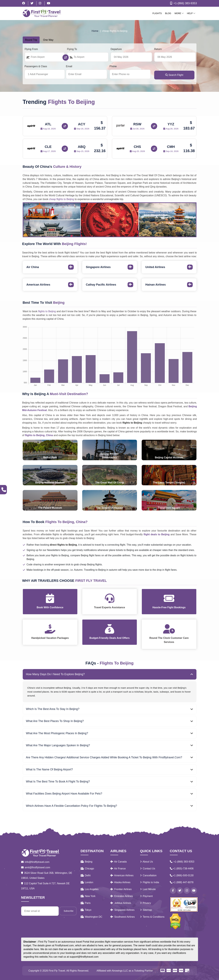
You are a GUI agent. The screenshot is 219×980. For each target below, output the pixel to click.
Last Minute (148, 889)
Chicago (87, 869)
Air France (118, 869)
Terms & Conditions (152, 917)
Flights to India (150, 882)
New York (88, 896)
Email (69, 66)
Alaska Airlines (120, 882)
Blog (168, 13)
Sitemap (146, 910)
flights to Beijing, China (39, 435)
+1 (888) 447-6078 (182, 882)
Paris (86, 903)
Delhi (86, 875)
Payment (146, 896)
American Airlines (122, 875)
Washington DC (91, 917)
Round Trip (31, 40)
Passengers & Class (36, 66)
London (87, 882)
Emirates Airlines (122, 896)
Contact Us (148, 869)
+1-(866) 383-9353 (183, 3)
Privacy (146, 903)
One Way (48, 40)
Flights (157, 13)
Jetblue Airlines (121, 903)
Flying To (72, 49)
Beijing (86, 862)
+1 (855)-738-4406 (182, 869)
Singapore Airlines (122, 910)
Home (95, 31)
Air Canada (119, 862)
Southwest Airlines (123, 917)
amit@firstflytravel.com (36, 867)
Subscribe (69, 911)
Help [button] (191, 13)
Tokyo (86, 910)
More (179, 13)
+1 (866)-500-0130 (182, 875)
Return (158, 49)
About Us (147, 862)
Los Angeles (90, 889)
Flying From (31, 49)
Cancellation (148, 875)
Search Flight (174, 75)
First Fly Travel (57, 971)
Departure (116, 49)
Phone (113, 66)
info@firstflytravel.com (35, 862)
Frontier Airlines (121, 889)
